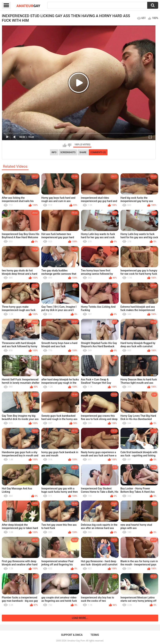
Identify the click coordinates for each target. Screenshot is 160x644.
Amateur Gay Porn (76, 641)
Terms (95, 635)
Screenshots (68, 152)
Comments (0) (98, 152)
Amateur (28, 6)
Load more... (80, 618)
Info (54, 152)
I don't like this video (69, 145)
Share (83, 152)
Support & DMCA (72, 635)
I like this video (65, 145)
